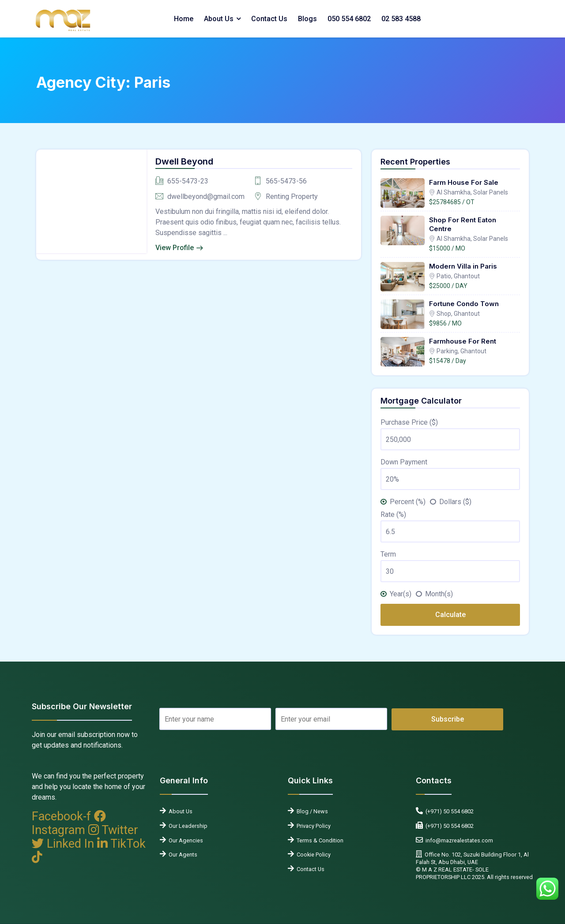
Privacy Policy (312, 826)
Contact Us (269, 19)
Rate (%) (393, 514)
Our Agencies (185, 840)
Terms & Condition (319, 840)
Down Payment (404, 462)
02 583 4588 (401, 19)
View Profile (175, 248)
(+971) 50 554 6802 (448, 811)
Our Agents (182, 855)
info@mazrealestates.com (458, 840)
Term (388, 554)
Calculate (450, 615)
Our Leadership (187, 826)
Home (184, 19)
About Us (219, 19)
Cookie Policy (312, 855)
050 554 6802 (349, 19)
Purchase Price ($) (409, 422)
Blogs (307, 19)
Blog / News (311, 811)
